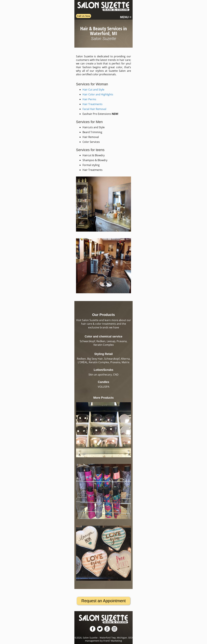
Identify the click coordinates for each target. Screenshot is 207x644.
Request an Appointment (103, 601)
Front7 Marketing (113, 641)
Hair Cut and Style (93, 90)
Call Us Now (84, 16)
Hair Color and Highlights (98, 94)
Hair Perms (89, 99)
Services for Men (89, 122)
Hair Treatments (93, 104)
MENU (126, 17)
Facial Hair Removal (94, 109)
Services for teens (90, 150)
